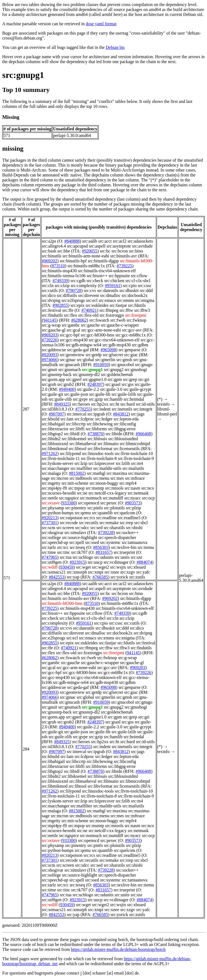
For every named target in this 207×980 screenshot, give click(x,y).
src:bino (136, 251)
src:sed (96, 528)
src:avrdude (142, 246)
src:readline (107, 518)
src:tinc (64, 552)
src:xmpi (96, 572)
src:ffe (68, 310)
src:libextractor (55, 429)
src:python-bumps (58, 513)
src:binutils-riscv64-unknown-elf (107, 271)
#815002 (77, 473)
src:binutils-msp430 (59, 271)
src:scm (49, 528)
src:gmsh (124, 360)
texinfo (163, 404)
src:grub (49, 384)
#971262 (49, 454)
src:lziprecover (102, 463)
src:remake (109, 523)
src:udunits (104, 557)
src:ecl (92, 300)
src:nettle (50, 498)
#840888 (72, 241)
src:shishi (134, 528)
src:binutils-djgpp (103, 261)
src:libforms (96, 429)
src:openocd (89, 503)
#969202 (49, 261)
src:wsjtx (118, 567)
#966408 (143, 434)
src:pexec (109, 503)
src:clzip (62, 286)
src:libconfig (125, 424)
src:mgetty (51, 483)
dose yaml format (101, 24)
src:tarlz (49, 547)
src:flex (71, 315)
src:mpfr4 (128, 483)
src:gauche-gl (54, 330)
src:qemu (83, 513)
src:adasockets (140, 241)
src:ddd (146, 290)
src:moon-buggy (104, 483)
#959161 (112, 286)
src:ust (136, 557)
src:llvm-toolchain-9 (136, 458)
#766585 (100, 577)
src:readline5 (129, 518)
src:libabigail (53, 424)
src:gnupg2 (114, 370)
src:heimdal (134, 399)
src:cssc (145, 286)
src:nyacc (133, 498)
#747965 (49, 557)
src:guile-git (52, 394)
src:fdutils (137, 305)
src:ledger (104, 419)
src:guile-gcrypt (137, 389)
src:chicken (114, 281)
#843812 (121, 414)
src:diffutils (67, 295)
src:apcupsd (78, 246)
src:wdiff (50, 567)
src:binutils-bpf (73, 261)
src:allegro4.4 (54, 246)
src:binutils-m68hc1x (86, 266)
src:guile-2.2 (88, 389)
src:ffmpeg (109, 310)
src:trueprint (124, 552)
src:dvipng (51, 300)
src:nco (148, 488)
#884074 (144, 562)
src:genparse (129, 350)
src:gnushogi (136, 370)
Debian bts (115, 47)
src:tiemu (146, 547)
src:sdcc (82, 528)
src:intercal (77, 414)
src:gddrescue (54, 350)
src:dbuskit (129, 290)
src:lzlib (123, 463)
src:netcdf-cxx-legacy (108, 493)
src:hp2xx (100, 404)
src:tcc (63, 547)
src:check (95, 281)
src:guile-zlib (60, 399)
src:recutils (89, 523)
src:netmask (138, 493)
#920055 (90, 251)
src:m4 (137, 463)
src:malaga (51, 473)
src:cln (48, 286)
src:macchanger (56, 468)
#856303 (101, 547)
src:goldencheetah (117, 374)
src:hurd (128, 404)
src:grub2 (66, 384)
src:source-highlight (79, 537)
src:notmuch (91, 498)
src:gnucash (70, 365)
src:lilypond (70, 454)
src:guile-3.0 (111, 389)
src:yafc (143, 572)
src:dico (49, 295)
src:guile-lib (100, 394)
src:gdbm (140, 345)
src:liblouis (97, 439)
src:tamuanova (135, 542)
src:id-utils (145, 404)
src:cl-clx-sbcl (138, 281)
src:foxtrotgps (112, 315)
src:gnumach (70, 370)
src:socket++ (127, 533)
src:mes (117, 478)
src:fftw (126, 310)
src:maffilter (82, 468)
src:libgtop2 (52, 434)
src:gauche (90, 325)
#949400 (67, 389)
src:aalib (90, 241)
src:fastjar (118, 305)
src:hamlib (113, 399)
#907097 (56, 414)
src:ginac (68, 360)
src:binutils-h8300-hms (62, 603)
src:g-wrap (51, 325)
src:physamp (53, 508)
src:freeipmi (136, 315)
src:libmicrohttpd (135, 444)
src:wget (83, 567)
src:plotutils (114, 508)
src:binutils (52, 256)
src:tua (66, 557)
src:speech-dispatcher (117, 537)
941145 (50, 320)
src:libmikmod (55, 449)
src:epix (78, 305)
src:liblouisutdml (123, 439)
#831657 (103, 552)
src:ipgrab (96, 414)
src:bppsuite (119, 276)
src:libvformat (100, 449)
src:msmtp (95, 488)
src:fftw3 (142, 310)
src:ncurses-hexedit (59, 493)
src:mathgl (96, 473)
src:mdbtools (81, 478)
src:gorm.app (53, 379)
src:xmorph (77, 572)
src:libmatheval (83, 444)
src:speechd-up (55, 542)
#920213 (49, 518)
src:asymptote (119, 246)
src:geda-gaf (78, 350)
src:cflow (139, 276)
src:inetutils (122, 409)
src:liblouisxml (55, 444)
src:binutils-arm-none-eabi (86, 256)
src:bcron (120, 251)
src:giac (131, 355)
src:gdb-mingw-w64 (84, 345)
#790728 (73, 290)
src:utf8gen (52, 562)
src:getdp (94, 355)
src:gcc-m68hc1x (131, 335)
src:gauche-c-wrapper (120, 325)
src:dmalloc (110, 295)
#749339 (60, 281)
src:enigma (145, 300)
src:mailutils (133, 468)
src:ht (114, 404)
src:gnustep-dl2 (86, 374)
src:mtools (114, 488)
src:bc (105, 251)
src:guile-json (76, 394)
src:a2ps (49, 241)
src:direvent (89, 295)
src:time (49, 552)
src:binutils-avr (124, 256)
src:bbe (64, 251)
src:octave (51, 503)
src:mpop (76, 488)
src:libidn (114, 434)
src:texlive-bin (124, 547)
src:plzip (133, 508)
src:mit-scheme (75, 483)
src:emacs (107, 300)
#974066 (49, 360)
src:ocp (148, 498)
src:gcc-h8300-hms (97, 335)
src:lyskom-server (58, 463)
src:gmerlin (105, 360)
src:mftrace (135, 478)
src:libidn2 (51, 439)
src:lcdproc (84, 419)
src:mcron (60, 478)
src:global (85, 360)
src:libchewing (100, 424)
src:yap (73, 577)
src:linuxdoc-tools (98, 454)
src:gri (144, 379)
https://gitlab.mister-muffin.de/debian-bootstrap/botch (118, 949)
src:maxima (117, 473)
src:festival (51, 310)
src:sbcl (141, 523)
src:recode (69, 523)
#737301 (49, 523)
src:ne (82, 493)
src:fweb (118, 320)
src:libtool (77, 449)
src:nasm (132, 488)
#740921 (89, 310)
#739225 (125, 266)
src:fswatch (99, 320)
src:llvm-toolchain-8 (99, 458)
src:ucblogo (83, 557)
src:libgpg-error (122, 429)
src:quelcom (125, 513)
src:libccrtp (76, 424)
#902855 (60, 305)
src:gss (128, 384)
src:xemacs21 (54, 572)
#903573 (133, 503)
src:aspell (97, 246)
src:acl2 (120, 241)
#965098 (108, 350)
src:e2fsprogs (73, 300)
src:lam (67, 419)
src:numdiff (113, 498)
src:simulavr (75, 533)
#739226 (49, 340)
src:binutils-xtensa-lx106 (64, 276)
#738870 (95, 434)
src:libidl (72, 434)
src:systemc (110, 542)
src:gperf (74, 379)
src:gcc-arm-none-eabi (101, 330)
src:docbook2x (134, 295)
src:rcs (89, 518)
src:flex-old (89, 315)
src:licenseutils (127, 449)
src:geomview (72, 355)
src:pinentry (76, 508)
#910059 (101, 365)
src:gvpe (80, 399)
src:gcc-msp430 (74, 340)
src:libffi (77, 429)
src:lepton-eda (126, 419)
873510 (58, 266)
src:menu (101, 478)
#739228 (106, 533)
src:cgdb (78, 281)
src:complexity (84, 286)
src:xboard (136, 567)
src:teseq (77, 547)
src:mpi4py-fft (54, 488)
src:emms (125, 300)
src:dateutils (108, 290)
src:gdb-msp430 (117, 345)
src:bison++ (97, 276)
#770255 (83, 409)
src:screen (65, 528)
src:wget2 (100, 567)
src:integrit (143, 409)
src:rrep (127, 523)
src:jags (138, 414)
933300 (69, 503)
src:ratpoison (71, 518)
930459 (67, 567)
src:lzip (81, 463)
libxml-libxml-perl (167, 412)
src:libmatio (108, 444)
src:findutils (52, 315)
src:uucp (95, 562)
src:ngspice (69, 498)
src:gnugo (144, 365)
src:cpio (130, 286)
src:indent (102, 409)
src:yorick (119, 577)
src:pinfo (95, 508)
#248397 (95, 384)
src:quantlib (102, 513)
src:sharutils (114, 528)
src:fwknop (136, 320)
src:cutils (50, 290)
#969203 (49, 335)
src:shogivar (53, 533)
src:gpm (115, 379)
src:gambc (71, 325)
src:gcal (73, 330)
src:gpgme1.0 (95, 379)
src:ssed (92, 542)
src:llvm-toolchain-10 (134, 454)
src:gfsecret (113, 355)
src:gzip (96, 399)
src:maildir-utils (107, 468)
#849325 (62, 404)
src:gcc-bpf (70, 335)
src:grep (130, 379)
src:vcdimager (116, 562)
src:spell (77, 542)
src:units (122, 557)
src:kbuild (51, 419)
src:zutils (137, 577)
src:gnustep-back (57, 374)
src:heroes (81, 404)
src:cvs (90, 290)
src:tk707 (79, 552)
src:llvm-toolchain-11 (61, 458)
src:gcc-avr (132, 330)
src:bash (49, 251)
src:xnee (112, 572)
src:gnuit (49, 370)
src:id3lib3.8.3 (54, 409)
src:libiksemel (74, 439)
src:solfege (51, 537)
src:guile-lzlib (124, 394)
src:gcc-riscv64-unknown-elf (114, 340)
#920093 (49, 355)
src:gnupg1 (23, 75)
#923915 (77, 562)
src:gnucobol (123, 365)
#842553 (56, 577)
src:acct (105, 241)
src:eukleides (97, 305)
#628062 (79, 320)
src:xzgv (128, 572)
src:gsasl (113, 384)
